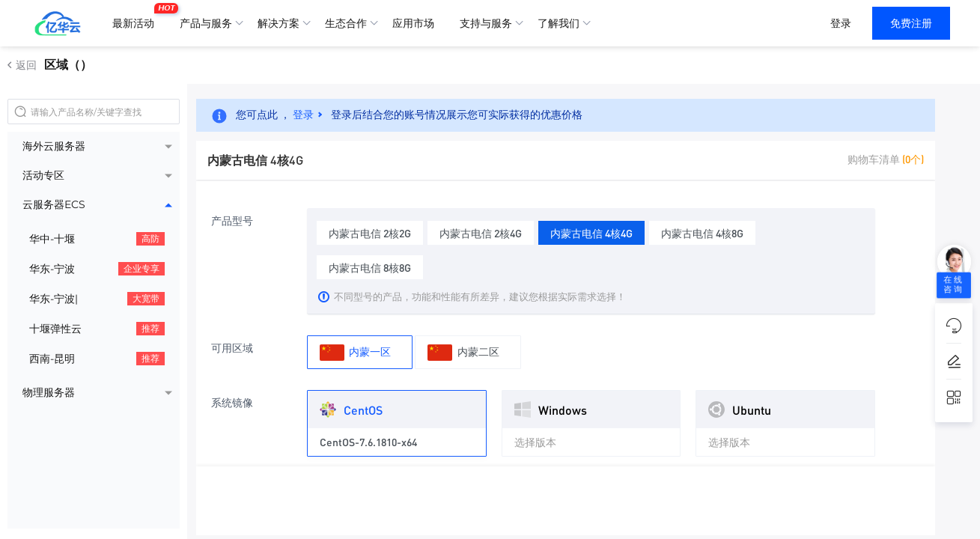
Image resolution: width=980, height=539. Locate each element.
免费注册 (911, 23)
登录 (841, 23)
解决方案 (279, 23)
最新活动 (137, 17)
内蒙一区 (355, 352)
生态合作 (346, 23)
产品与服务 (206, 23)
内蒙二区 (463, 352)
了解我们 (559, 23)
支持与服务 (486, 23)
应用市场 (413, 23)
